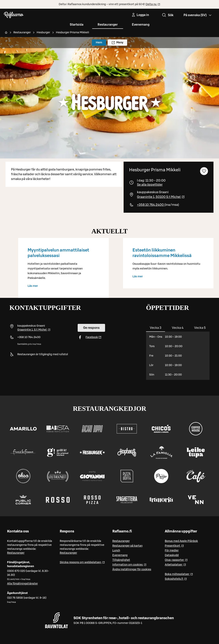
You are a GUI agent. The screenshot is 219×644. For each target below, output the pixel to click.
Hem (99, 43)
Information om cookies (129, 564)
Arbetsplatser (175, 564)
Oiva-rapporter (176, 560)
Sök (168, 15)
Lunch (116, 551)
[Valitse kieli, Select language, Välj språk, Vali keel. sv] (198, 15)
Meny (117, 43)
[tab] (156, 328)
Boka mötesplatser (179, 574)
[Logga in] (140, 15)
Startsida (77, 25)
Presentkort (174, 546)
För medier (172, 551)
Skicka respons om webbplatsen (82, 562)
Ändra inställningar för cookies (132, 569)
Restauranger (108, 25)
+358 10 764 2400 (151, 205)
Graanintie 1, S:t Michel (34, 330)
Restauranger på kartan (127, 546)
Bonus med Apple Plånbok (181, 541)
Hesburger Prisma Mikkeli (73, 33)
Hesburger (43, 33)
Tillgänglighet (121, 560)
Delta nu (153, 4)
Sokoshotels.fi (176, 579)
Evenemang (141, 25)
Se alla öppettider (150, 185)
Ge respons (91, 328)
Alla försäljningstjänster (22, 584)
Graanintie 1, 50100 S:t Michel (161, 197)
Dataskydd (172, 555)
